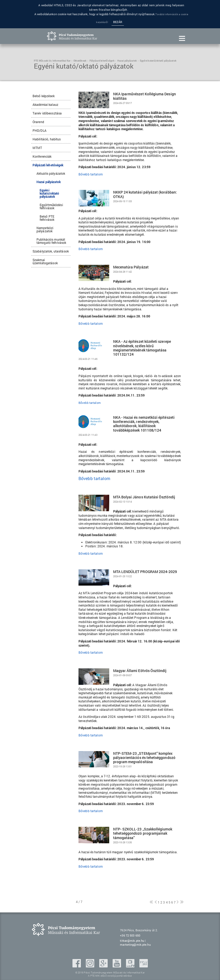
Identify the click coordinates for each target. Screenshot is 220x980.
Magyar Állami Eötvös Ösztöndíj (140, 671)
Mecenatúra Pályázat (131, 267)
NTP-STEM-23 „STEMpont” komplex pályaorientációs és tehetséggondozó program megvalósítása (144, 758)
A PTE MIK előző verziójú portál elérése (110, 976)
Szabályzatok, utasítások (51, 251)
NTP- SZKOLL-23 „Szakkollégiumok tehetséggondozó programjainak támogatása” (143, 833)
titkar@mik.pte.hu (132, 941)
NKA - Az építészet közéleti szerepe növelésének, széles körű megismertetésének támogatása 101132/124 (142, 348)
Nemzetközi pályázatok (45, 229)
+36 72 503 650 (130, 935)
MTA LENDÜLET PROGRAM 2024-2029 (145, 572)
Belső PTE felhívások (47, 218)
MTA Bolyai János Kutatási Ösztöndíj (144, 497)
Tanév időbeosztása (47, 113)
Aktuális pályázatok (51, 173)
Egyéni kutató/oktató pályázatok (49, 193)
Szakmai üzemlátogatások (45, 261)
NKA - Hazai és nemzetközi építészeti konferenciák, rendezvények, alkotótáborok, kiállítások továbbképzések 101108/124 (144, 424)
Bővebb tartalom (91, 174)
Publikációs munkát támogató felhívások (51, 241)
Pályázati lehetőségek (48, 165)
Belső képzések (44, 96)
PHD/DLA (40, 130)
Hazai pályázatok (49, 182)
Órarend (38, 122)
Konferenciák (42, 156)
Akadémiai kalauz (45, 104)
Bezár (118, 22)
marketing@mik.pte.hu (135, 945)
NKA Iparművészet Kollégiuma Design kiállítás (145, 96)
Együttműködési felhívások (51, 206)
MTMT (37, 148)
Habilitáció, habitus (47, 139)
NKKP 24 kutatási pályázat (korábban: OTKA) (145, 194)
